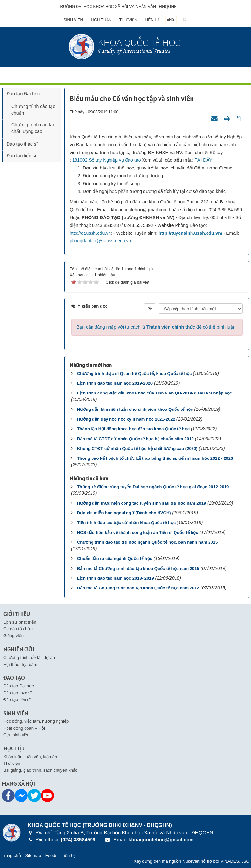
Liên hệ (152, 20)
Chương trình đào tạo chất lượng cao (33, 128)
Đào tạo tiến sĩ (21, 156)
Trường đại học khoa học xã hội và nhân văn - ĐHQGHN (117, 7)
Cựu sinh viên (17, 735)
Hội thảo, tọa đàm (20, 664)
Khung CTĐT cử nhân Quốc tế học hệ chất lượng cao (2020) (137, 449)
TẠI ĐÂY (204, 160)
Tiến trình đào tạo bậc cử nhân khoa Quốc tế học (126, 523)
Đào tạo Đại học (23, 94)
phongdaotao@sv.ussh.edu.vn (100, 241)
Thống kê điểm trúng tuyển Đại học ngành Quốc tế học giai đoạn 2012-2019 (153, 487)
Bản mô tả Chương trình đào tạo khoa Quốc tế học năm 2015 (138, 568)
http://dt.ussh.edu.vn (90, 233)
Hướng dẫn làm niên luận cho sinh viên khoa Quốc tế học (135, 409)
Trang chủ (11, 855)
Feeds (51, 855)
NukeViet (191, 861)
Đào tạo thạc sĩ (22, 144)
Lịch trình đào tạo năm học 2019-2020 (115, 383)
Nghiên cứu (19, 649)
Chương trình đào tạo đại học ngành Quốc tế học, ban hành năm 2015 (147, 542)
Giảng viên (13, 636)
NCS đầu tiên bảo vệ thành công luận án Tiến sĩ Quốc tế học (138, 532)
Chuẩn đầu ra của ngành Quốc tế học (115, 559)
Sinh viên (73, 20)
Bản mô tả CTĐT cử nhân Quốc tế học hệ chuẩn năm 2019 (135, 439)
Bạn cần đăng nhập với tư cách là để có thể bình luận (156, 327)
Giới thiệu (17, 614)
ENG (171, 19)
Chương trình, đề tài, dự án (29, 658)
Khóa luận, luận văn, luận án (30, 757)
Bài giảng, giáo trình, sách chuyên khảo (40, 770)
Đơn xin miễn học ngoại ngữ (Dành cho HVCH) (124, 513)
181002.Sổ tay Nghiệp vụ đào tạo (107, 160)
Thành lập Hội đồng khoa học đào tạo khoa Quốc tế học (133, 429)
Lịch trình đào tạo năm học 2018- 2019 (116, 578)
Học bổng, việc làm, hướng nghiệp (36, 721)
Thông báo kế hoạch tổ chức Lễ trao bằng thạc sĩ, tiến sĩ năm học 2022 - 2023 (155, 458)
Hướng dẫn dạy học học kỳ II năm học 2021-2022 (126, 419)
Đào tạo (14, 677)
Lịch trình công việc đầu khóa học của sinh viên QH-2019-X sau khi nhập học (155, 393)
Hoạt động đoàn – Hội (24, 728)
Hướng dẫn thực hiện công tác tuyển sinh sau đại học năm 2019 (142, 503)
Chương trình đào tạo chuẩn (33, 110)
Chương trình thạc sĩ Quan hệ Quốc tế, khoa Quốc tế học (134, 373)
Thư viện (128, 20)
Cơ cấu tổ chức (18, 629)
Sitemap (33, 855)
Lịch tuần (101, 20)
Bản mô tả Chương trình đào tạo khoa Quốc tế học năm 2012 (138, 588)
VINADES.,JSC (235, 861)
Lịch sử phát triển (20, 622)
